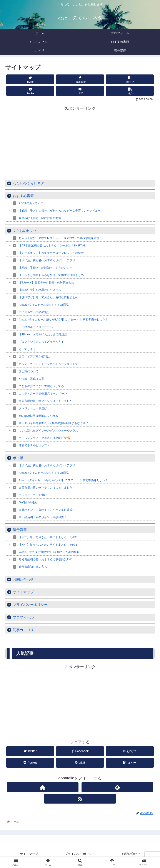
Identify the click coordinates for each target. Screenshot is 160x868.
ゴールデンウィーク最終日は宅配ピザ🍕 (44, 438)
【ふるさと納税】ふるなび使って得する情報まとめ (51, 275)
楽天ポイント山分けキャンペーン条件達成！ (47, 510)
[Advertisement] (80, 142)
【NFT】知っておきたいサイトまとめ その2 (48, 537)
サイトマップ (23, 592)
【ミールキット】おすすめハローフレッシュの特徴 (51, 253)
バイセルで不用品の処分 (34, 312)
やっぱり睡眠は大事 (31, 379)
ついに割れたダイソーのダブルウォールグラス (48, 431)
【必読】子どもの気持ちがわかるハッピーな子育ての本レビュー (60, 211)
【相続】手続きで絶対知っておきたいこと (46, 268)
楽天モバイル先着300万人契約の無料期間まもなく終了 (54, 423)
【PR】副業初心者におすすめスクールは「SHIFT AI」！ (55, 245)
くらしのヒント (25, 231)
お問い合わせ (23, 579)
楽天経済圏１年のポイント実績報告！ (43, 517)
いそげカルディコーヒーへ (36, 327)
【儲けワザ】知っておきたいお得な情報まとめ (48, 297)
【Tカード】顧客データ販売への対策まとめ (46, 282)
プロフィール (23, 617)
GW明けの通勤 (28, 502)
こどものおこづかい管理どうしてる (41, 386)
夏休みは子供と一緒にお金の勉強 (40, 218)
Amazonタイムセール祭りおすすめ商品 (44, 305)
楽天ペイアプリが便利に (34, 356)
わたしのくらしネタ (28, 183)
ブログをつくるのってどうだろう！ (41, 342)
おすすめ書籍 (23, 196)
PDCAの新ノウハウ (31, 203)
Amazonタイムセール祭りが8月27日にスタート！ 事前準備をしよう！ (63, 319)
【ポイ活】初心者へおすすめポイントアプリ (47, 260)
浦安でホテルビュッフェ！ (36, 445)
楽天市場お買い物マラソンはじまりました (46, 401)
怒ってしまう (27, 349)
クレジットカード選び (33, 408)
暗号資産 (20, 530)
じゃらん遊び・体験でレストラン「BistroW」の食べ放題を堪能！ (60, 238)
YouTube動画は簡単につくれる (38, 416)
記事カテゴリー (25, 630)
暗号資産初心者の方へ (33, 567)
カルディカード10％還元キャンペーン (43, 394)
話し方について (29, 371)
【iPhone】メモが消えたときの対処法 (43, 334)
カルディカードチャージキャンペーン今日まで (48, 364)
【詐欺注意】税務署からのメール (40, 290)
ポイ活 (18, 458)
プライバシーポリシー (30, 605)
